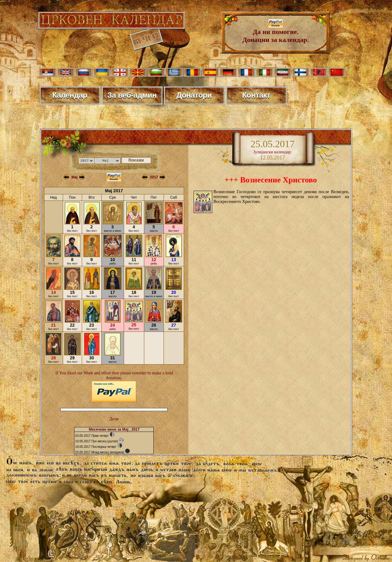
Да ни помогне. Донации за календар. (276, 33)
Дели (114, 419)
